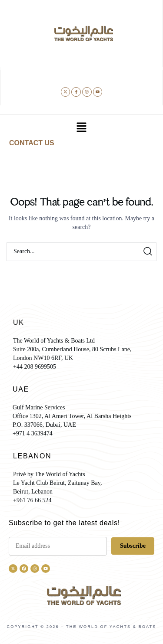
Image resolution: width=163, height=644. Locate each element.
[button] (81, 128)
